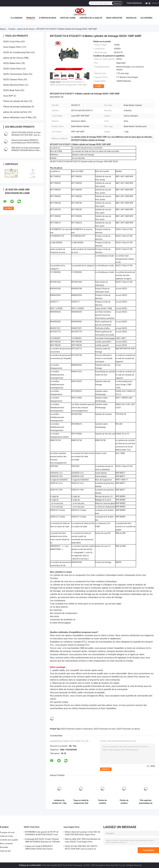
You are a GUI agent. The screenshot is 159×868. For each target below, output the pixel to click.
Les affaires (146, 18)
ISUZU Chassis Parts (13, 80)
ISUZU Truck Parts (12, 42)
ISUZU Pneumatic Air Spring (128, 729)
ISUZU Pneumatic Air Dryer (105, 729)
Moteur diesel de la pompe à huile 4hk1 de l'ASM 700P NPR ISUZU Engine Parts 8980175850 (83, 834)
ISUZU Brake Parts (12, 63)
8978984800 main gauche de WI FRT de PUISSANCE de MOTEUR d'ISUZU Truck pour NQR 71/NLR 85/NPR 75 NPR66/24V (43, 834)
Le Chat (98, 86)
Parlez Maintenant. (135, 3)
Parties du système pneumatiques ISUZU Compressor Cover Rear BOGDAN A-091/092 (102, 802)
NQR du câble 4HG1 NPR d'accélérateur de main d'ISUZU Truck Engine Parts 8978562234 (83, 841)
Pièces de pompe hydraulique (17, 107)
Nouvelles (131, 18)
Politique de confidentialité (30, 865)
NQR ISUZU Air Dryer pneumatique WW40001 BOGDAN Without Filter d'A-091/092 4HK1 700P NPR (26, 150)
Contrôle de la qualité (91, 18)
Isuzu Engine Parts (12, 47)
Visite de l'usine (68, 18)
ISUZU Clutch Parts (12, 69)
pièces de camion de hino (15, 112)
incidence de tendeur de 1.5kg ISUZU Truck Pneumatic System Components (59, 802)
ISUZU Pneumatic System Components (77, 729)
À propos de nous (48, 18)
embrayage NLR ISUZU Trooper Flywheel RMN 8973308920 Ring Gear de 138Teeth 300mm (42, 841)
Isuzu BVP (8, 96)
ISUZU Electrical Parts (14, 85)
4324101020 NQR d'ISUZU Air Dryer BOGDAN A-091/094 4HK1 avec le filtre (26, 135)
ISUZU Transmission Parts (16, 74)
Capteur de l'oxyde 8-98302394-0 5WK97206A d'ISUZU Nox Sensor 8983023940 (39, 848)
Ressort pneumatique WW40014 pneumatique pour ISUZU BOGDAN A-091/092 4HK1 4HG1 (26, 143)
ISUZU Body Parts (12, 90)
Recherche (117, 3)
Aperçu (3, 29)
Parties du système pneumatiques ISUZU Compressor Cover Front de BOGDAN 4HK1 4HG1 (124, 802)
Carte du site (5, 851)
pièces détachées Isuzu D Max (18, 117)
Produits (31, 18)
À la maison (16, 18)
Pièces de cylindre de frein (16, 101)
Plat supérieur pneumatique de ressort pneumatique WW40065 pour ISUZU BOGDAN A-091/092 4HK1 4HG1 (146, 802)
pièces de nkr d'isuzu (26, 29)
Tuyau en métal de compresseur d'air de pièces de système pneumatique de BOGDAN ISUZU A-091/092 (81, 802)
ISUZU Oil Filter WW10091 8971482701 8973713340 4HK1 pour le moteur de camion (81, 848)
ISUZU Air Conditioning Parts (17, 52)
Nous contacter (114, 18)
